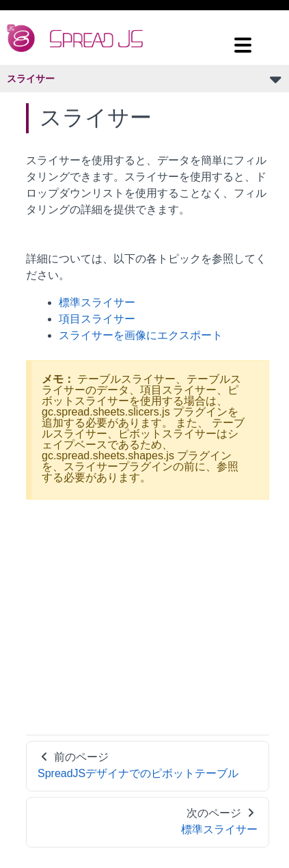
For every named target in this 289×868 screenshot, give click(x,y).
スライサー (31, 79)
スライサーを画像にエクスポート (141, 335)
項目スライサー (97, 319)
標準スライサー (97, 302)
